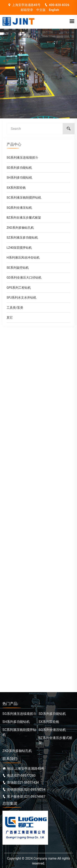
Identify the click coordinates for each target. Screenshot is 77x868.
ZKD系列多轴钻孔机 (20, 229)
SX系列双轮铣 (16, 189)
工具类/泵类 (15, 309)
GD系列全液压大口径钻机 (24, 279)
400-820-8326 (57, 5)
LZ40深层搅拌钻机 (19, 249)
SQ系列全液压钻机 (19, 209)
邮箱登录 (27, 10)
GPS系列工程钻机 (19, 289)
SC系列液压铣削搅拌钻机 (24, 199)
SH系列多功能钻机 (19, 179)
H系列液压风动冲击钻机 (23, 259)
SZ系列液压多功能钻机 (22, 239)
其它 (10, 319)
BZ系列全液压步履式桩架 (24, 219)
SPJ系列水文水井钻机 (21, 299)
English (54, 10)
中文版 (41, 10)
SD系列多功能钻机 (19, 169)
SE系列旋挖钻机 (18, 269)
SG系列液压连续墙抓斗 (22, 159)
